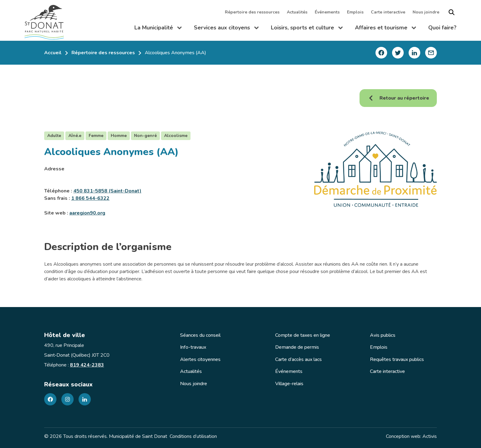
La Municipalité (158, 29)
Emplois (355, 12)
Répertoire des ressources (252, 12)
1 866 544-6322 (90, 198)
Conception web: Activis (411, 436)
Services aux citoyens (226, 29)
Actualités (297, 12)
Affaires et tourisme (385, 29)
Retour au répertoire (398, 98)
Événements (327, 12)
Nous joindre (426, 12)
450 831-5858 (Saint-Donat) (107, 191)
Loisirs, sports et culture (307, 29)
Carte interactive (388, 12)
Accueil (53, 53)
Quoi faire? (442, 28)
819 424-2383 (87, 365)
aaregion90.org (87, 213)
